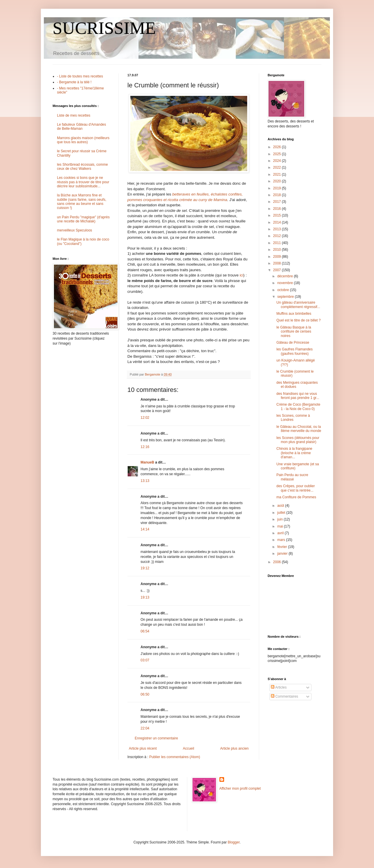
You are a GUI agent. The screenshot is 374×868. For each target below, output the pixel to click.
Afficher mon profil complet (240, 789)
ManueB (147, 462)
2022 (278, 167)
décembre (286, 276)
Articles (279, 687)
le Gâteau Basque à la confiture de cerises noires (294, 332)
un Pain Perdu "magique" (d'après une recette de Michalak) (83, 219)
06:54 (145, 631)
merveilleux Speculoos (75, 230)
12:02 (145, 418)
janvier (283, 554)
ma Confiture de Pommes (296, 497)
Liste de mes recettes (74, 115)
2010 (278, 250)
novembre (286, 283)
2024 (278, 161)
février (283, 547)
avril (281, 533)
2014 (278, 222)
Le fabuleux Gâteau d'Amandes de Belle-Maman (82, 127)
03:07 (145, 660)
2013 (278, 229)
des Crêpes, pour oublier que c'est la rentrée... (296, 488)
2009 (278, 257)
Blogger (234, 842)
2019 (278, 188)
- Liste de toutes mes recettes (80, 76)
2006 (278, 562)
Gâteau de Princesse (293, 343)
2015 (278, 215)
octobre (284, 290)
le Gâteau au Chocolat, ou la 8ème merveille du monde (299, 429)
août (281, 506)
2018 (278, 195)
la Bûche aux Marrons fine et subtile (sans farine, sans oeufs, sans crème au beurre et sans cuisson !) (82, 202)
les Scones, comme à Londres (293, 418)
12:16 (145, 447)
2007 (278, 270)
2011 (278, 243)
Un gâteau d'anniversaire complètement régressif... (298, 305)
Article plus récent (143, 748)
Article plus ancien (234, 748)
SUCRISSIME (104, 28)
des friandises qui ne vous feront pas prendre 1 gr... (298, 396)
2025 (278, 154)
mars (282, 540)
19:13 (145, 597)
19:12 (145, 568)
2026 (278, 147)
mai (281, 526)
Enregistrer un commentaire (156, 738)
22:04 (145, 728)
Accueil (189, 748)
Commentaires (284, 696)
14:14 (145, 529)
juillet (282, 513)
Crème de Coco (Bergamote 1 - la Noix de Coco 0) (298, 407)
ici (241, 275)
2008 (278, 263)
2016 (278, 209)
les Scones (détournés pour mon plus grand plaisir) (298, 440)
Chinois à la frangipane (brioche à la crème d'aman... (294, 453)
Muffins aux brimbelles (294, 314)
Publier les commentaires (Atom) (175, 757)
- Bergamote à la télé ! (74, 82)
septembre (286, 297)
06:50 (145, 694)
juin (280, 519)
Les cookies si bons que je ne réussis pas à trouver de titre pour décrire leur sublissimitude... (83, 182)
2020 (278, 181)
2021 (278, 174)
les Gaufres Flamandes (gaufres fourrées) (295, 351)
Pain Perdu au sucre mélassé (292, 477)
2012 (278, 236)
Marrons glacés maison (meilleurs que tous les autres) (83, 140)
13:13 (145, 481)
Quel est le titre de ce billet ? (298, 320)
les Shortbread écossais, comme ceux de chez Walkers (82, 167)
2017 (278, 202)
